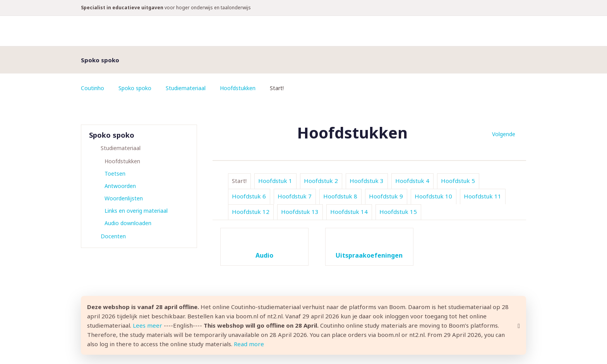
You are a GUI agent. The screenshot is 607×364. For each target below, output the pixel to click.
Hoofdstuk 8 (340, 196)
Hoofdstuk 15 (398, 212)
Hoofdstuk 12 (251, 212)
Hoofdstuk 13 (300, 212)
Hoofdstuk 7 (295, 196)
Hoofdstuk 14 (349, 212)
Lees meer (147, 325)
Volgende (504, 134)
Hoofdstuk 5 (458, 181)
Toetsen (115, 173)
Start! (239, 181)
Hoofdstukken (238, 88)
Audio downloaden (128, 223)
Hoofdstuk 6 (249, 196)
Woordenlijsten (124, 198)
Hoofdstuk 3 (367, 181)
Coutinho (93, 88)
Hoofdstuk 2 (321, 181)
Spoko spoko (135, 88)
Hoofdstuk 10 (433, 196)
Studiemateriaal (186, 88)
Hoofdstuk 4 (412, 181)
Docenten (113, 236)
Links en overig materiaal (136, 211)
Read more (249, 344)
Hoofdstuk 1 (275, 181)
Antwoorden (120, 186)
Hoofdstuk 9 (386, 196)
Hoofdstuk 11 (483, 196)
